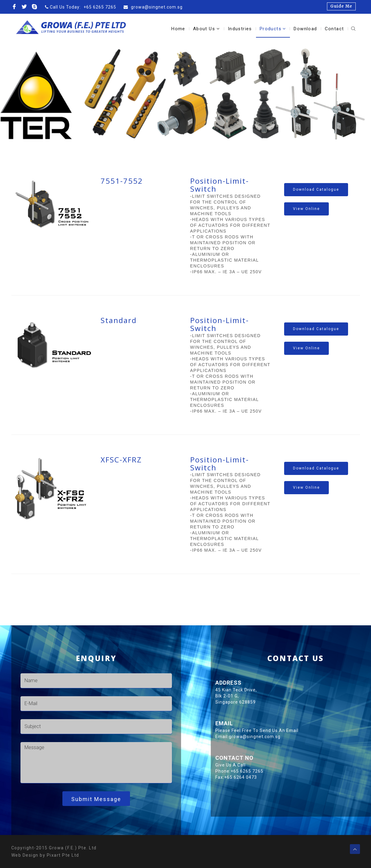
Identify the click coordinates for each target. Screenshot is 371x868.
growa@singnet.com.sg (156, 7)
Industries (240, 29)
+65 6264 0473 (339, 777)
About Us (207, 29)
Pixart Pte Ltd (63, 855)
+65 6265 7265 (100, 7)
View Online (306, 209)
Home (178, 29)
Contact (334, 29)
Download (305, 29)
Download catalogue (316, 189)
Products (273, 29)
